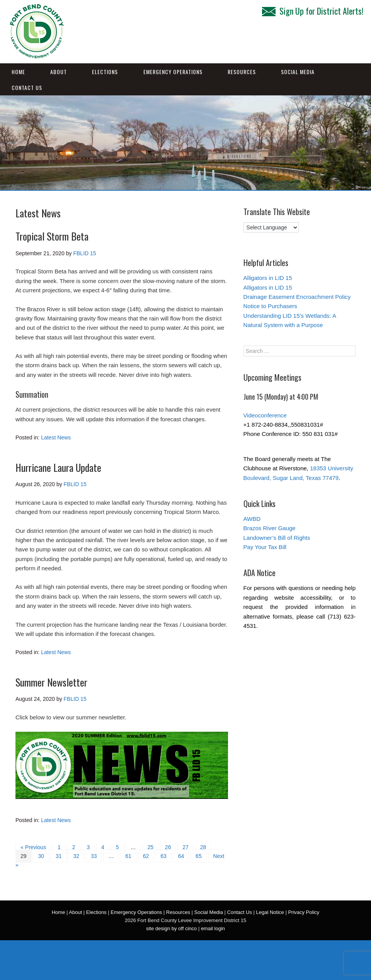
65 (199, 856)
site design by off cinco (171, 928)
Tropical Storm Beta (52, 236)
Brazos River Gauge (270, 528)
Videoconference (265, 415)
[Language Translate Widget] (271, 227)
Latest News (56, 437)
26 (168, 847)
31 (59, 856)
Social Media (298, 72)
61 (128, 856)
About (59, 72)
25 (150, 847)
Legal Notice (270, 912)
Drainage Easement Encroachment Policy (297, 297)
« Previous (33, 847)
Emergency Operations (173, 72)
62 (146, 856)
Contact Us (27, 87)
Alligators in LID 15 (268, 278)
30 (41, 856)
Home (18, 72)
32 (76, 856)
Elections (105, 72)
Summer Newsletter (51, 682)
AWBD (252, 519)
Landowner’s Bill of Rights (277, 538)
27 (185, 847)
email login (213, 928)
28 (203, 847)
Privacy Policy (304, 912)
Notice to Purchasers (270, 306)
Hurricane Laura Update (58, 467)
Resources (242, 72)
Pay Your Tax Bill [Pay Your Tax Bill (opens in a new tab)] (265, 547)
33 (94, 856)
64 (181, 856)
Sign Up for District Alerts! (313, 11)
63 (163, 856)
